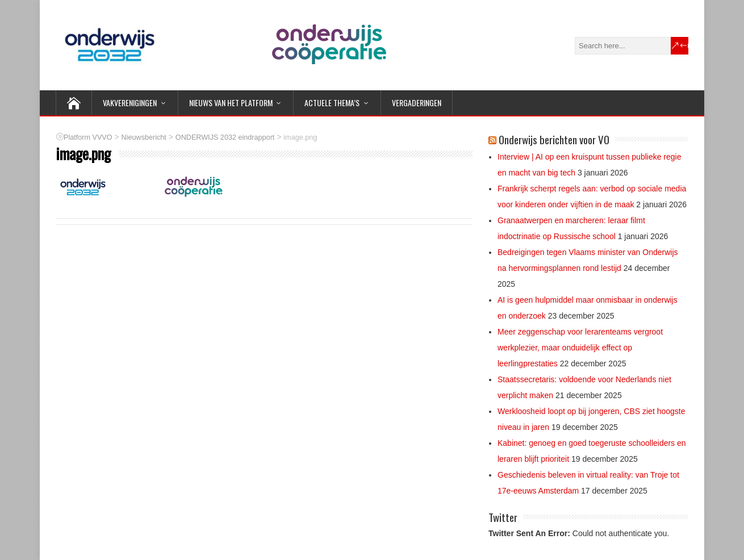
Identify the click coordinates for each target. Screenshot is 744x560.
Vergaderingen (417, 103)
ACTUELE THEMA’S (332, 103)
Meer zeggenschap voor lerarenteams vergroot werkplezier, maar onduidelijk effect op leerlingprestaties (580, 348)
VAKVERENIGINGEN (130, 103)
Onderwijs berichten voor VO (554, 139)
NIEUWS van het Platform (231, 103)
